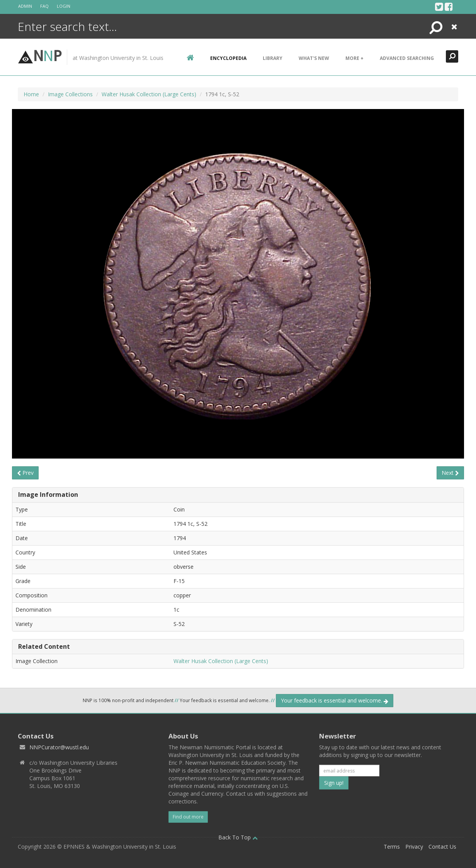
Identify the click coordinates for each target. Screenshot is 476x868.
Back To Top (238, 837)
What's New (314, 58)
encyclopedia (228, 58)
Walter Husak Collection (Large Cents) (149, 94)
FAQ (44, 6)
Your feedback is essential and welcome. (335, 700)
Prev (25, 473)
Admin (25, 6)
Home (31, 94)
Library (273, 58)
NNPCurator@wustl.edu (59, 747)
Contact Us (442, 847)
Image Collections (70, 94)
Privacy (414, 847)
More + (354, 58)
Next (450, 473)
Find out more (188, 817)
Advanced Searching (407, 58)
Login (64, 6)
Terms (392, 847)
